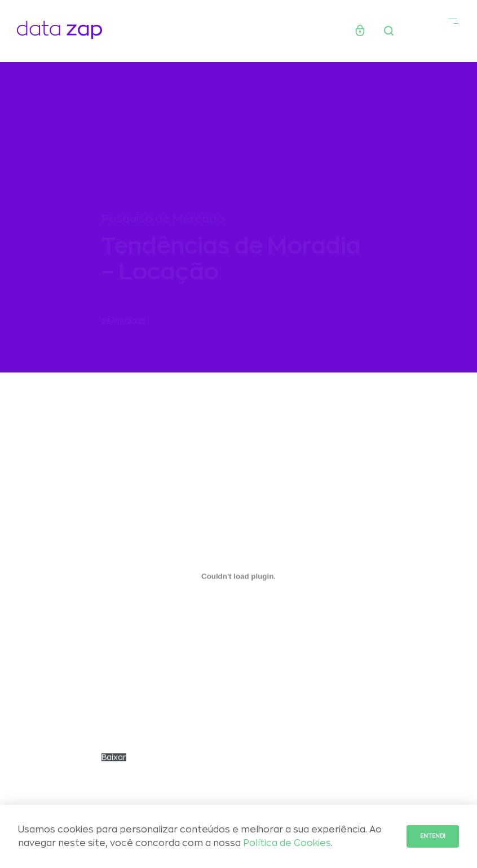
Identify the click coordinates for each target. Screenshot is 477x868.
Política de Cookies (287, 843)
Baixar (114, 761)
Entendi (433, 836)
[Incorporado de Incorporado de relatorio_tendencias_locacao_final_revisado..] (238, 580)
